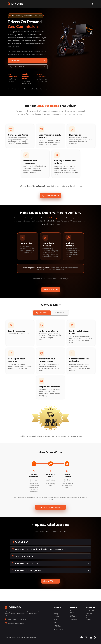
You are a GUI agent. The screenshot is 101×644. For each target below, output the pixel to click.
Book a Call (51, 198)
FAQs (55, 620)
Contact (56, 617)
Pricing (56, 614)
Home (56, 611)
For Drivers (73, 619)
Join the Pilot (28, 61)
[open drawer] (93, 4)
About (56, 622)
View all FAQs (50, 592)
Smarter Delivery (89, 619)
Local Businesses (74, 616)
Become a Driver (90, 614)
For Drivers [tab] (60, 319)
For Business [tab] (42, 319)
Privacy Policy (58, 629)
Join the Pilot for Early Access (50, 517)
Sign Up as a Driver (28, 67)
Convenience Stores (74, 612)
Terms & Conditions (57, 626)
